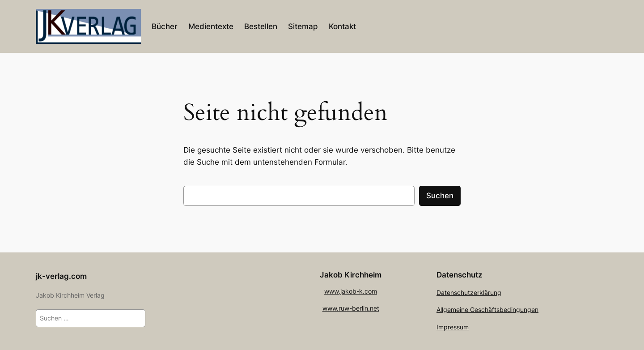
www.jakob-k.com (351, 291)
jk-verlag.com (61, 276)
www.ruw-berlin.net (351, 308)
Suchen (440, 196)
